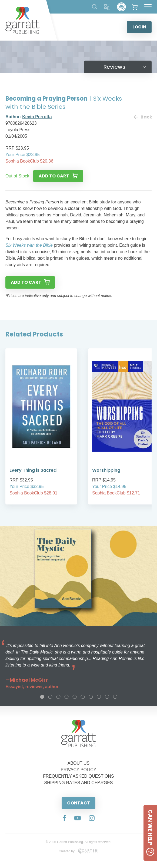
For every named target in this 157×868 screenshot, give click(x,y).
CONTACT (78, 803)
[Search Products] (94, 7)
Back (143, 117)
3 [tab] (58, 697)
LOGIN (139, 27)
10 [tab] (115, 697)
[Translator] (107, 7)
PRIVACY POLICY (79, 770)
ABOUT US (79, 763)
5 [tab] (75, 697)
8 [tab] (99, 697)
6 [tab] (83, 697)
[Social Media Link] (64, 819)
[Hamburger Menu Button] (148, 7)
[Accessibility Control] (121, 7)
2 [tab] (50, 697)
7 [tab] (91, 697)
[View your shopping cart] (134, 7)
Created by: (78, 851)
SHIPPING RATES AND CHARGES (79, 783)
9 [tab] (107, 697)
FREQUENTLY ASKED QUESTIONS (78, 776)
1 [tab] (42, 697)
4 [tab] (66, 697)
